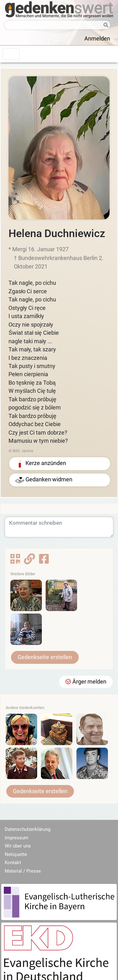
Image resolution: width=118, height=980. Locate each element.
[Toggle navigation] (11, 54)
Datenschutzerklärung (28, 829)
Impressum (17, 838)
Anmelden (97, 39)
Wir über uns (18, 846)
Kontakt (13, 863)
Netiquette (16, 854)
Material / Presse (23, 871)
